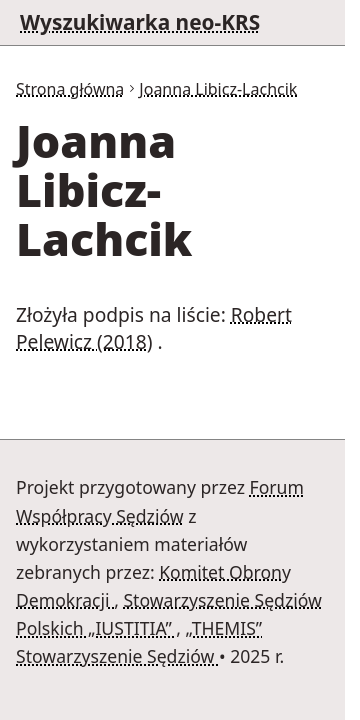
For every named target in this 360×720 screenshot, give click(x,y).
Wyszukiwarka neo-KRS (140, 22)
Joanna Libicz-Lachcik (218, 89)
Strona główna (70, 89)
